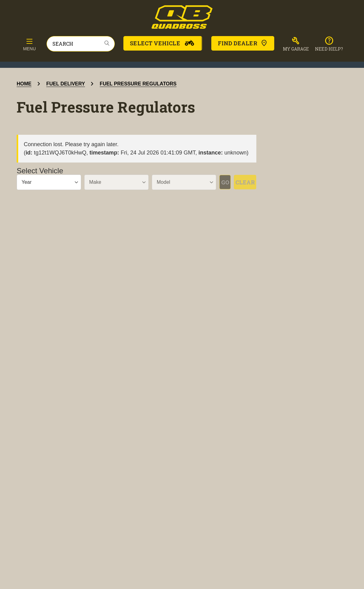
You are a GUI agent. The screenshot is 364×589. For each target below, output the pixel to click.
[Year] (46, 182)
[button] (296, 44)
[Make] (107, 182)
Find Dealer (243, 43)
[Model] (168, 182)
